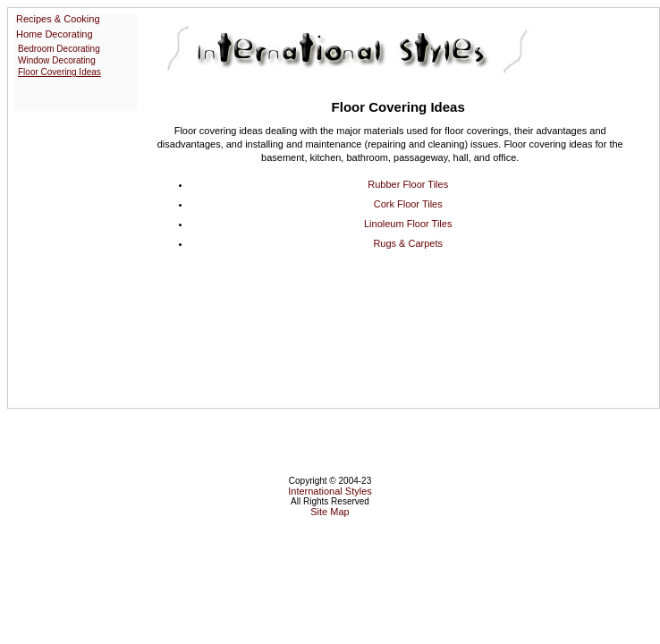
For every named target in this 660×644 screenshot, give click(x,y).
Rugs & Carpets (408, 243)
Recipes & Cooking (58, 19)
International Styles (330, 491)
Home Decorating (55, 34)
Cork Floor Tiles (408, 204)
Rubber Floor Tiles (408, 184)
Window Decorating (57, 60)
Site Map (330, 512)
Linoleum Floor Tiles (408, 224)
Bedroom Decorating (59, 49)
